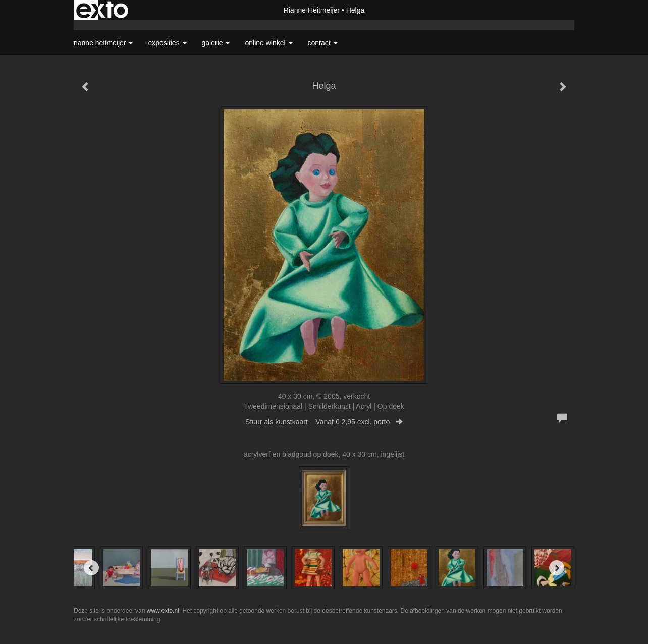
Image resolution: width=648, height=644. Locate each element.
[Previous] (91, 568)
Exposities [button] (167, 43)
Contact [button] (323, 43)
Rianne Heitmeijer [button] (103, 43)
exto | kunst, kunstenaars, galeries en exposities (102, 10)
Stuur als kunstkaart (324, 422)
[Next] (557, 568)
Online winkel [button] (268, 43)
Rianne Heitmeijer (312, 10)
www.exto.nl (163, 611)
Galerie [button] (216, 43)
